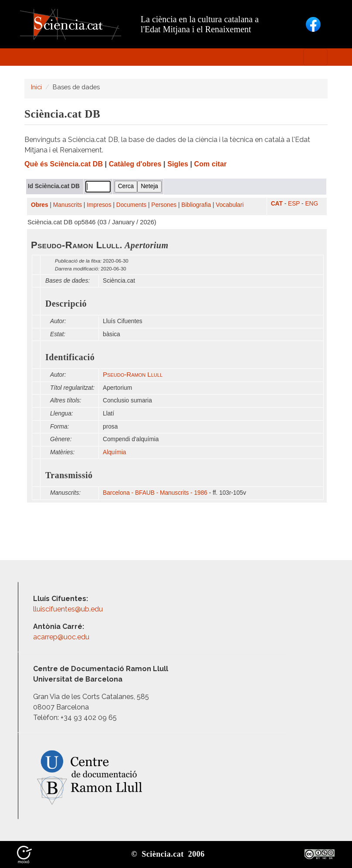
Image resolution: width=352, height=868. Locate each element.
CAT (277, 204)
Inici (36, 87)
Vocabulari (230, 205)
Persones (164, 205)
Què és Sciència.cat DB (64, 164)
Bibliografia (196, 205)
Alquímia (114, 452)
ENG (311, 204)
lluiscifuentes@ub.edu (69, 609)
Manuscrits (68, 205)
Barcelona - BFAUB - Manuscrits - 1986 (155, 493)
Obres (40, 205)
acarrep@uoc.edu (61, 637)
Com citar (211, 164)
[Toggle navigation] (315, 57)
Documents (131, 205)
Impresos (99, 205)
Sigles (178, 164)
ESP (294, 204)
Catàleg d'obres (135, 164)
